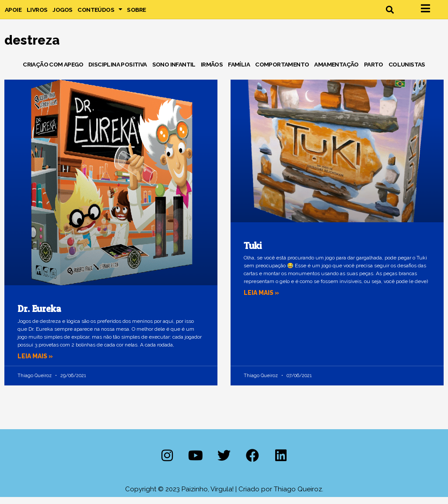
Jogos (62, 13)
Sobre (136, 13)
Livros (37, 13)
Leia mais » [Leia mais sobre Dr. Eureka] (37, 363)
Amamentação (336, 71)
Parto (374, 71)
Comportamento (282, 71)
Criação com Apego (53, 71)
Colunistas (407, 71)
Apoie (13, 13)
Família (239, 71)
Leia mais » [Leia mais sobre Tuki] (263, 300)
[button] (390, 13)
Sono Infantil (174, 71)
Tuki (253, 253)
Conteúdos (100, 13)
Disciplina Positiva (118, 71)
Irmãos (212, 71)
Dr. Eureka (39, 316)
